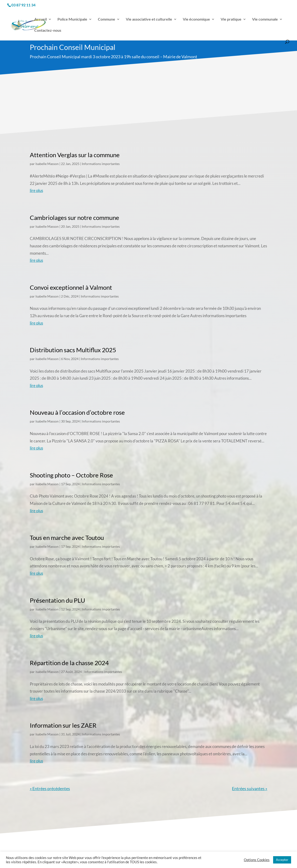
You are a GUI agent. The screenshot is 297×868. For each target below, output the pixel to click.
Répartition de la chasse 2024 (69, 663)
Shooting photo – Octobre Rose (71, 475)
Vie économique (196, 19)
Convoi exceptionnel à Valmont (71, 287)
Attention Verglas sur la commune (75, 155)
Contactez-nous (48, 31)
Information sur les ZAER (63, 725)
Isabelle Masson (47, 164)
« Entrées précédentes (50, 788)
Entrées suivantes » (250, 788)
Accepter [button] (282, 860)
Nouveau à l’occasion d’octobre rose (77, 412)
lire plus (36, 190)
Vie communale (265, 19)
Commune (107, 19)
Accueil (41, 19)
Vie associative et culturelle (149, 19)
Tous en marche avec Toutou (67, 538)
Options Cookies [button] (257, 860)
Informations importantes (101, 164)
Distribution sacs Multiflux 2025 (73, 350)
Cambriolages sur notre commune (74, 218)
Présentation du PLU (57, 600)
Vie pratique (231, 19)
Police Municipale (72, 19)
